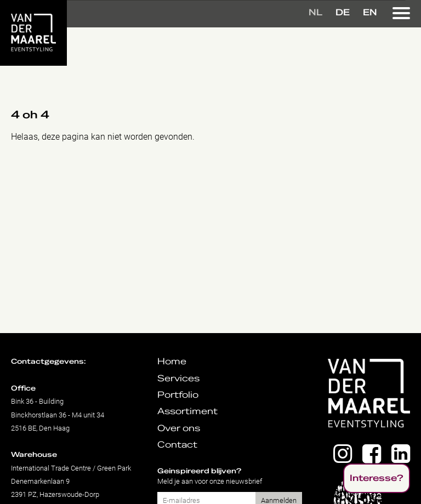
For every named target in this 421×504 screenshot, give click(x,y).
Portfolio (178, 395)
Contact (177, 445)
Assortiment (187, 411)
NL (315, 13)
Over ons (179, 428)
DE (343, 13)
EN (370, 13)
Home (172, 362)
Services (178, 379)
